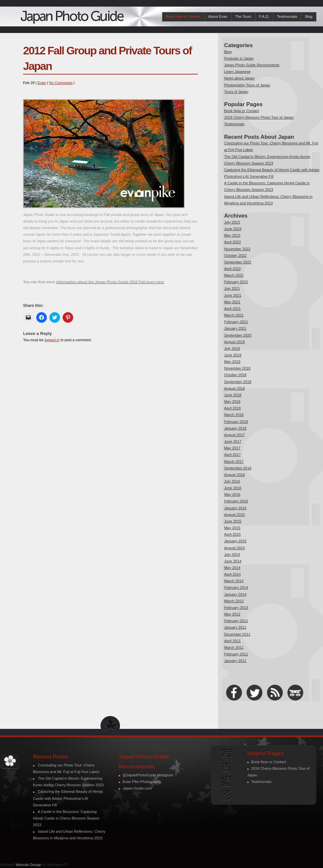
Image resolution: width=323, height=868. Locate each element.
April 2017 (232, 455)
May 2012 (232, 614)
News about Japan (239, 78)
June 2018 (233, 395)
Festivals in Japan (239, 58)
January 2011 (235, 661)
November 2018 (237, 368)
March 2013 (234, 601)
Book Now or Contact (183, 16)
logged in (52, 340)
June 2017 (233, 441)
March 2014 (234, 581)
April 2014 (232, 574)
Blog (308, 16)
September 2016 (238, 468)
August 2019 (235, 342)
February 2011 (236, 654)
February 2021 (236, 322)
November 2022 (237, 249)
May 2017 (232, 448)
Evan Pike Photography (142, 782)
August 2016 (235, 475)
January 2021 (235, 328)
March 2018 (234, 415)
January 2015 (235, 541)
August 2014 (235, 548)
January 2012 (235, 627)
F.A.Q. (264, 16)
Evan (42, 83)
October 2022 (235, 255)
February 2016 (236, 501)
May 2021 (232, 302)
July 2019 (232, 348)
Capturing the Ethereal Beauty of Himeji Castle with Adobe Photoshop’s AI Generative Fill (68, 798)
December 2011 (237, 634)
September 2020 (238, 335)
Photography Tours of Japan (247, 85)
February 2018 (236, 422)
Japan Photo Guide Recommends (252, 65)
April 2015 (232, 534)
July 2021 (232, 288)
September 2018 (238, 382)
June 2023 (233, 229)
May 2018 (232, 402)
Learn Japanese (237, 72)
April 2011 (232, 641)
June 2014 (233, 561)
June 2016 (233, 488)
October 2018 (235, 375)
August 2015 (235, 515)
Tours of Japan (236, 92)
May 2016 (232, 494)
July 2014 (232, 554)
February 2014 (236, 587)
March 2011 (234, 647)
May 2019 (232, 362)
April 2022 (232, 269)
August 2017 (235, 435)
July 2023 (232, 222)
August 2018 (235, 388)
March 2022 (234, 275)
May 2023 (232, 235)
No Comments (61, 83)
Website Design (28, 865)
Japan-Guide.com (137, 788)
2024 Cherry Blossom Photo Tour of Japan (259, 117)
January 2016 (235, 508)
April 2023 (232, 242)
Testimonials (287, 16)
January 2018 (235, 428)
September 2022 (238, 262)
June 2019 (233, 355)
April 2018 (232, 408)
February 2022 (236, 282)
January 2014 (235, 594)
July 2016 (232, 481)
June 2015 (233, 521)
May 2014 (232, 568)
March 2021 (234, 315)
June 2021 (233, 295)
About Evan (218, 16)
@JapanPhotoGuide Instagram (148, 775)
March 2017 (234, 462)
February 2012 (236, 621)
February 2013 (236, 608)
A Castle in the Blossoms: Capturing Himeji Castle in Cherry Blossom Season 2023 (66, 818)
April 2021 (232, 309)
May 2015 (232, 528)
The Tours (243, 16)
